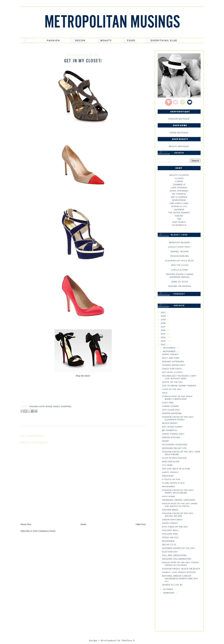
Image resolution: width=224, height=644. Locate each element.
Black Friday (170, 423)
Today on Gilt (170, 537)
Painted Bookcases (174, 365)
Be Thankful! (170, 430)
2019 (164, 320)
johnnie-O (179, 185)
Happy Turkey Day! (173, 434)
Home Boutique (179, 133)
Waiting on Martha (180, 286)
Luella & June (180, 270)
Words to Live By (172, 585)
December (169, 348)
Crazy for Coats (172, 369)
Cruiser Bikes (170, 510)
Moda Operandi (179, 191)
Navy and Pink (171, 358)
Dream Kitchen (171, 437)
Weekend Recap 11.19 (174, 448)
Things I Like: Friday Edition (179, 572)
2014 (164, 337)
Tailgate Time (170, 534)
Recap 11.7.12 (169, 545)
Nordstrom (179, 200)
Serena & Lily (179, 206)
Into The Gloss (180, 265)
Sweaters (168, 476)
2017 (164, 327)
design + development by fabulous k (112, 640)
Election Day (170, 552)
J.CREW (179, 181)
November (170, 351)
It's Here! (168, 465)
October (168, 589)
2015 (163, 334)
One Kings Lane (179, 203)
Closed (179, 178)
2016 (164, 330)
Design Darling (180, 256)
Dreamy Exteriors (173, 362)
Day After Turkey (173, 427)
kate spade (46, 406)
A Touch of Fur (171, 479)
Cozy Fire (168, 403)
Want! (166, 441)
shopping (66, 406)
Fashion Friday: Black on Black (181, 569)
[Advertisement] (179, 612)
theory (179, 216)
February (169, 593)
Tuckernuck (179, 225)
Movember (168, 487)
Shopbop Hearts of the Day (179, 548)
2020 (164, 316)
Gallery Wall (170, 530)
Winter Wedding (172, 413)
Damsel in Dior (180, 252)
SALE (165, 393)
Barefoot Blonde (180, 242)
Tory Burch (179, 222)
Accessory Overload (175, 445)
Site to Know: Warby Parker (179, 386)
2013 (163, 341)
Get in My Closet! (173, 372)
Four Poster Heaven (174, 458)
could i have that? (180, 247)
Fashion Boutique (179, 119)
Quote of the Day (173, 382)
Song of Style (180, 282)
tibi (179, 219)
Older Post (141, 524)
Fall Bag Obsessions (174, 555)
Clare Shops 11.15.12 (173, 483)
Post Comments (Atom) (44, 531)
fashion (34, 406)
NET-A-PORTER (179, 197)
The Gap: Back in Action (176, 469)
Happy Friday (170, 523)
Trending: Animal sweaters (179, 500)
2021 (164, 312)
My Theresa (179, 194)
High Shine (169, 496)
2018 (164, 323)
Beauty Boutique (179, 146)
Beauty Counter (179, 175)
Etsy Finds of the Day (175, 527)
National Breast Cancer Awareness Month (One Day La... (180, 579)
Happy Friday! (170, 354)
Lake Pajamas (179, 188)
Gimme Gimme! (171, 406)
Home (83, 524)
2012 (164, 345)
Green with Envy (172, 520)
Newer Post (26, 524)
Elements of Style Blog (180, 261)
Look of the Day (172, 389)
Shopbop (179, 210)
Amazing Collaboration (177, 559)
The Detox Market (179, 213)
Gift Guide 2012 (171, 410)
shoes (56, 406)
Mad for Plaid (171, 462)
